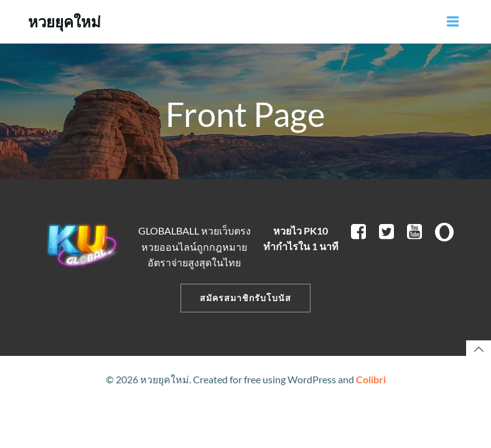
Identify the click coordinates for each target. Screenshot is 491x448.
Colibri (371, 379)
